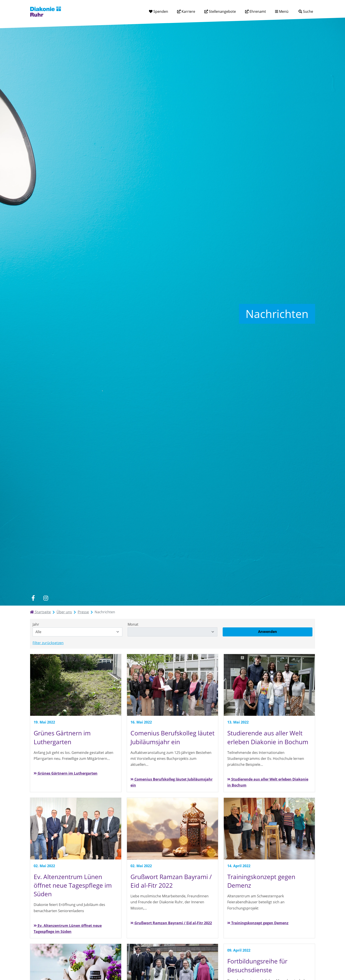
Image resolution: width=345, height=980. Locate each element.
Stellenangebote (222, 11)
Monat (133, 624)
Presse (83, 612)
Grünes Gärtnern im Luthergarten (66, 773)
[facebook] (33, 598)
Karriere (188, 11)
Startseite (40, 612)
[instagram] (46, 598)
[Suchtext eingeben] (293, 11)
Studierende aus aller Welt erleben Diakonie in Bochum (268, 782)
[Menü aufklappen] (282, 12)
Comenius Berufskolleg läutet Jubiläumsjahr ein (172, 782)
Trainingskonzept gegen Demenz (258, 923)
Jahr (36, 624)
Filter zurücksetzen (48, 643)
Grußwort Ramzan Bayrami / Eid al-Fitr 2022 (171, 923)
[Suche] (306, 12)
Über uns (64, 612)
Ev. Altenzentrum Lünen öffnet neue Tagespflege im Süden (68, 929)
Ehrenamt (257, 11)
